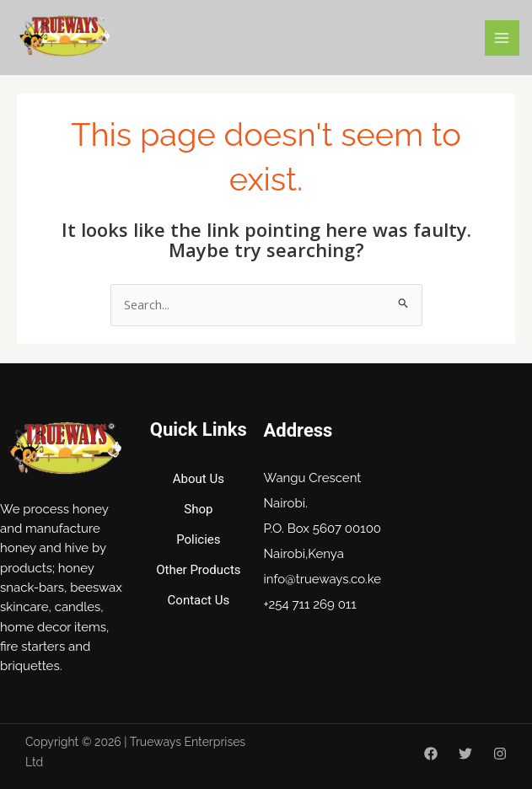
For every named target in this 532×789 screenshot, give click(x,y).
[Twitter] (465, 754)
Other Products (198, 570)
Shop (198, 509)
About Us (199, 479)
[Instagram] (500, 754)
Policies (198, 539)
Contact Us (199, 600)
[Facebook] (431, 754)
